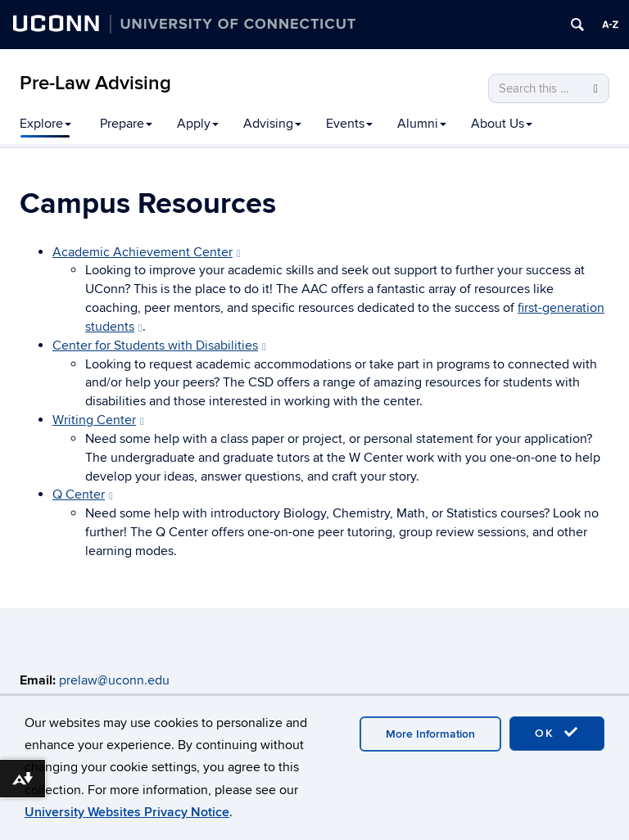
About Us (502, 124)
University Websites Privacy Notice (127, 812)
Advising (272, 124)
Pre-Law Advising (95, 83)
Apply (198, 124)
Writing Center (98, 420)
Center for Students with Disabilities (159, 345)
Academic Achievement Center (147, 252)
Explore (45, 124)
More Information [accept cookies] (430, 734)
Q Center (83, 495)
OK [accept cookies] (557, 733)
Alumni (422, 124)
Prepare (126, 124)
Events (349, 124)
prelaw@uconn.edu (114, 680)
